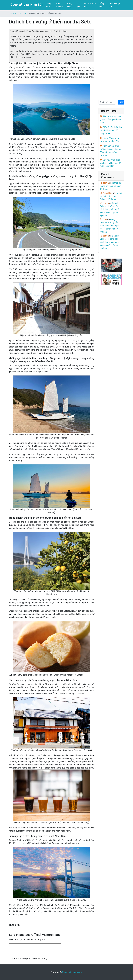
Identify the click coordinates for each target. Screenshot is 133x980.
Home (13, 13)
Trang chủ (49, 5)
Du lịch (78, 5)
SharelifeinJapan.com (72, 972)
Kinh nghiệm (59, 5)
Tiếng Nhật (101, 5)
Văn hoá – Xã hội (90, 5)
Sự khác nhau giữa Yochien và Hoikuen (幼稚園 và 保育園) (110, 163)
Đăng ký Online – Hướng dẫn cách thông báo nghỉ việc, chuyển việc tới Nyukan (110, 209)
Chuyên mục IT (115, 5)
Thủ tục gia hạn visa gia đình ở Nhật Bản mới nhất (111, 119)
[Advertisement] (111, 58)
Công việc (70, 5)
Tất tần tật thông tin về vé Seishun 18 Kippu (111, 186)
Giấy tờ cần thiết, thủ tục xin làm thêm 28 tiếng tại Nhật (111, 130)
